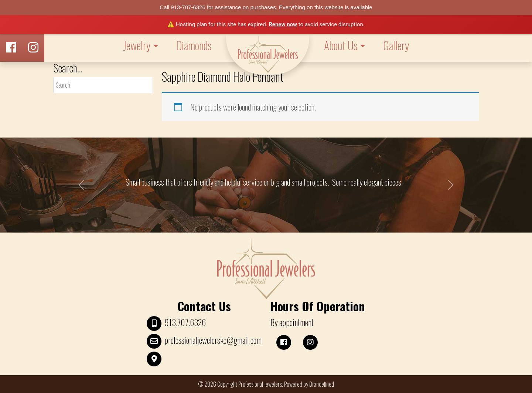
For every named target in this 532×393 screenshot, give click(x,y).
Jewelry (137, 45)
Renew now (283, 24)
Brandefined (322, 384)
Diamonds (194, 45)
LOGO (268, 54)
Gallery (396, 45)
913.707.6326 (185, 322)
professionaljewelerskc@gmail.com (213, 340)
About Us (341, 45)
